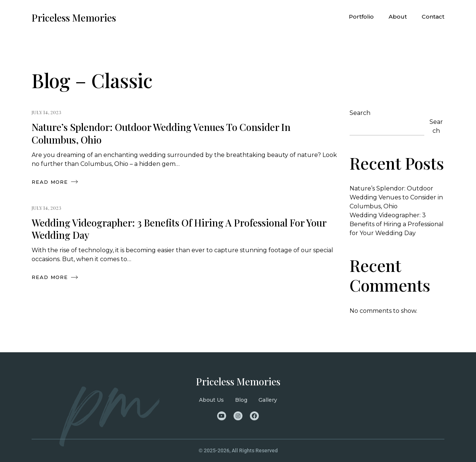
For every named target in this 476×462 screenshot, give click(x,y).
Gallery (268, 400)
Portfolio (361, 17)
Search (360, 113)
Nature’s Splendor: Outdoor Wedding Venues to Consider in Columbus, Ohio (161, 133)
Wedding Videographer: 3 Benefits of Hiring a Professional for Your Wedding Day (179, 229)
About (398, 17)
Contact (433, 17)
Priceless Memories (238, 381)
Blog (241, 400)
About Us (211, 400)
